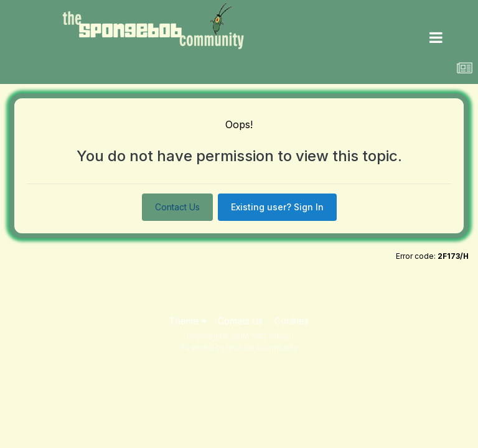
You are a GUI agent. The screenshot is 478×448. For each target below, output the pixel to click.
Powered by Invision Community (239, 348)
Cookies (292, 321)
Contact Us (177, 207)
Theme (188, 321)
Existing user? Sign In (277, 207)
